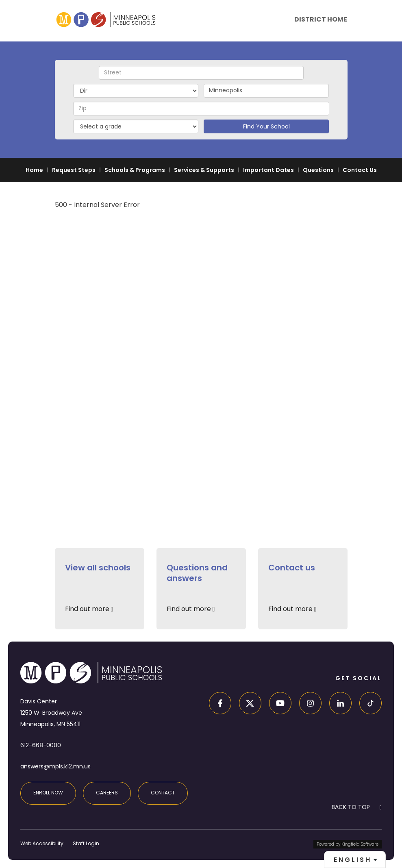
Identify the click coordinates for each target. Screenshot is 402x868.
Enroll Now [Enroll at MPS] (48, 793)
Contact (163, 793)
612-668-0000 (41, 745)
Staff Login (86, 843)
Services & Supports (204, 170)
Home (34, 170)
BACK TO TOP (351, 807)
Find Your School (266, 126)
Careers (107, 793)
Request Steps (74, 170)
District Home (321, 19)
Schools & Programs (135, 170)
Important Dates (268, 170)
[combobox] (355, 859)
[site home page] (106, 19)
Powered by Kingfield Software (348, 844)
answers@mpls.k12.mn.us (55, 766)
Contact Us (360, 170)
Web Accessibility (42, 843)
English (353, 860)
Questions (318, 170)
